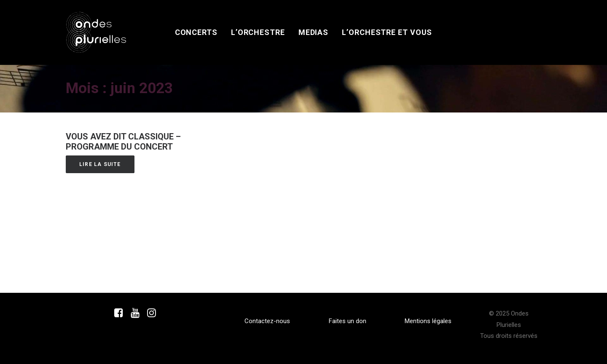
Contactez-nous (267, 321)
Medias (313, 32)
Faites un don (348, 321)
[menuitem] (196, 32)
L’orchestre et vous (387, 32)
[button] (119, 315)
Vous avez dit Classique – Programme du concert (123, 142)
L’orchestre (258, 32)
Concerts (196, 32)
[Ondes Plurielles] (96, 32)
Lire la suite (100, 164)
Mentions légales (428, 321)
